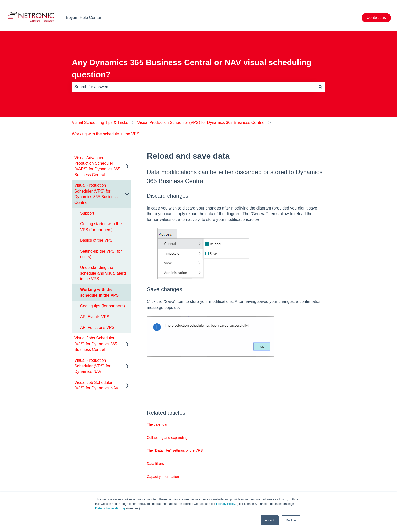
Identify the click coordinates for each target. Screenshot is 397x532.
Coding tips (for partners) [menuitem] (102, 306)
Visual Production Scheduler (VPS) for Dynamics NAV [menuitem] (92, 366)
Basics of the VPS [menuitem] (96, 240)
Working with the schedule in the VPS (106, 134)
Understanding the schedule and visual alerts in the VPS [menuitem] (103, 273)
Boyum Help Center (84, 18)
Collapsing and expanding (167, 438)
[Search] (320, 87)
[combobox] (194, 87)
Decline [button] (291, 520)
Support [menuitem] (87, 213)
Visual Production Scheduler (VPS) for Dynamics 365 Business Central (201, 122)
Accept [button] (270, 520)
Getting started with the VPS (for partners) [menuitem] (101, 227)
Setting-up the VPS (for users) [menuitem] (101, 254)
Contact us (376, 18)
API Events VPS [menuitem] (95, 317)
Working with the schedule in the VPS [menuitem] (99, 292)
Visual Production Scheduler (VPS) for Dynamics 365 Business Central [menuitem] (96, 194)
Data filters (155, 464)
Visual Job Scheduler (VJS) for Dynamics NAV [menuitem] (96, 385)
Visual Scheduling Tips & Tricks (100, 122)
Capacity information (163, 477)
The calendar (157, 424)
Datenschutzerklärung (110, 508)
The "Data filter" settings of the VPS (175, 450)
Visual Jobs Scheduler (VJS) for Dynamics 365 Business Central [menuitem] (96, 344)
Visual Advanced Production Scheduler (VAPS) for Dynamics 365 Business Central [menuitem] (97, 166)
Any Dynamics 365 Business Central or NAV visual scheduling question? (192, 68)
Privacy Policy (226, 504)
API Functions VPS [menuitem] (97, 327)
